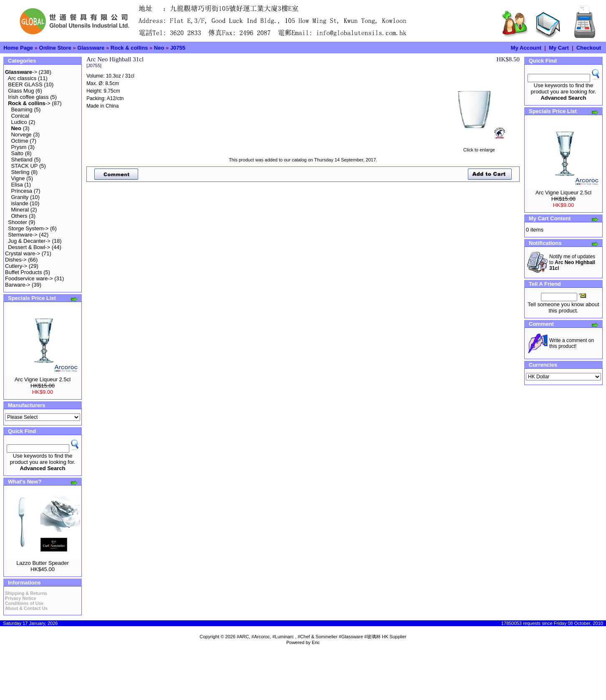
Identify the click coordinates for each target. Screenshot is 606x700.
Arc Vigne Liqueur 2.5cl (43, 379)
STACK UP (24, 166)
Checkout (589, 48)
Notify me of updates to (572, 262)
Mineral (20, 210)
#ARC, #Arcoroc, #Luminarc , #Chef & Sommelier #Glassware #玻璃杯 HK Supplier (322, 637)
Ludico (19, 122)
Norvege (21, 135)
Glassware (91, 48)
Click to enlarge (479, 148)
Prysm (19, 147)
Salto (17, 153)
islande (19, 203)
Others (19, 216)
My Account (526, 48)
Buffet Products (24, 272)
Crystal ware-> (23, 253)
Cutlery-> (16, 266)
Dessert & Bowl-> (29, 247)
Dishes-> (16, 260)
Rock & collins (129, 48)
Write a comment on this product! (572, 343)
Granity (20, 197)
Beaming (21, 110)
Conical (20, 116)
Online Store (55, 48)
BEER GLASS (25, 84)
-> (21, 72)
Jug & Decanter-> (29, 241)
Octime (19, 141)
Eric (316, 642)
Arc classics (22, 78)
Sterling (20, 172)
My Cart (559, 48)
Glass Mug (21, 91)
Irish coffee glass (28, 97)
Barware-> (18, 285)
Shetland (21, 160)
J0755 (178, 48)
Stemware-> (23, 235)
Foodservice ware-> (29, 278)
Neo (159, 48)
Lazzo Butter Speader (43, 563)
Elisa (17, 185)
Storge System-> (28, 228)
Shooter (18, 222)
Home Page (18, 48)
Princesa (21, 191)
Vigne (18, 178)
